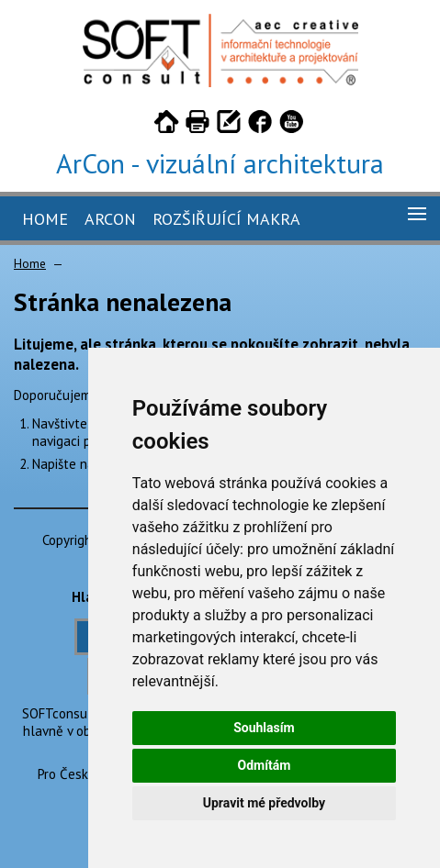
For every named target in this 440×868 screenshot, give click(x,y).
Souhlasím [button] (264, 728)
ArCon (110, 219)
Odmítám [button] (264, 765)
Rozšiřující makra (226, 219)
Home (45, 219)
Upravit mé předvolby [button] (264, 803)
